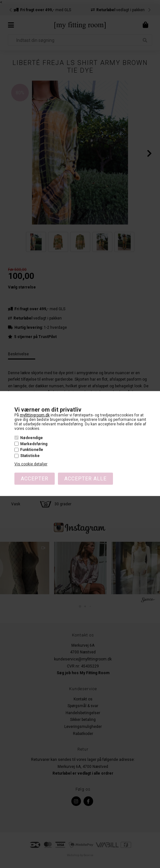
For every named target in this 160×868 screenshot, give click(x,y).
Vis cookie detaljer (31, 464)
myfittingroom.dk (35, 415)
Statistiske (30, 456)
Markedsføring (34, 444)
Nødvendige (32, 438)
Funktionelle (32, 450)
